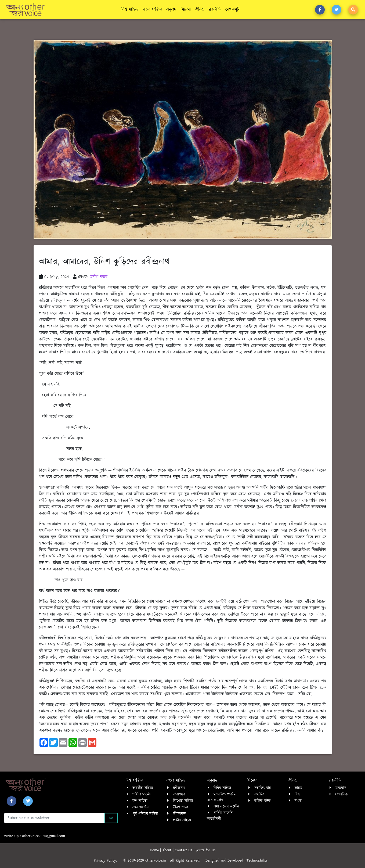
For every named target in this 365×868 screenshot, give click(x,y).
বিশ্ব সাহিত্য (130, 10)
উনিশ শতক (181, 807)
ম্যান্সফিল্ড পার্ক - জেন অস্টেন (221, 797)
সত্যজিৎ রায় (262, 788)
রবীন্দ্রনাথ (179, 788)
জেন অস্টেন (140, 807)
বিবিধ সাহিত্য (222, 788)
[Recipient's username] (54, 818)
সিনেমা (186, 10)
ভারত (298, 788)
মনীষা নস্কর (99, 277)
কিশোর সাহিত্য (183, 801)
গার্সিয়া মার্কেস (142, 794)
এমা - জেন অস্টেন (226, 806)
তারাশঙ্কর (179, 794)
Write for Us (205, 850)
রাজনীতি (215, 10)
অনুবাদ (171, 10)
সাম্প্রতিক (341, 794)
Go (111, 818)
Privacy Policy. (108, 860)
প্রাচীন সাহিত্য (182, 820)
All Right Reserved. (188, 860)
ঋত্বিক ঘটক (262, 801)
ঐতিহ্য (200, 10)
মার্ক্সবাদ (340, 788)
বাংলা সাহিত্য (152, 10)
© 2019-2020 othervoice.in (146, 860)
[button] (320, 10)
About (167, 850)
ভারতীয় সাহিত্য (143, 788)
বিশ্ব (297, 794)
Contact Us (184, 850)
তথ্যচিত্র (259, 794)
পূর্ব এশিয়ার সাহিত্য (145, 814)
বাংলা (298, 801)
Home (155, 850)
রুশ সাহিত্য (140, 801)
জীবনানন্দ (179, 814)
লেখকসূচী (232, 10)
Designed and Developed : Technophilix (238, 860)
